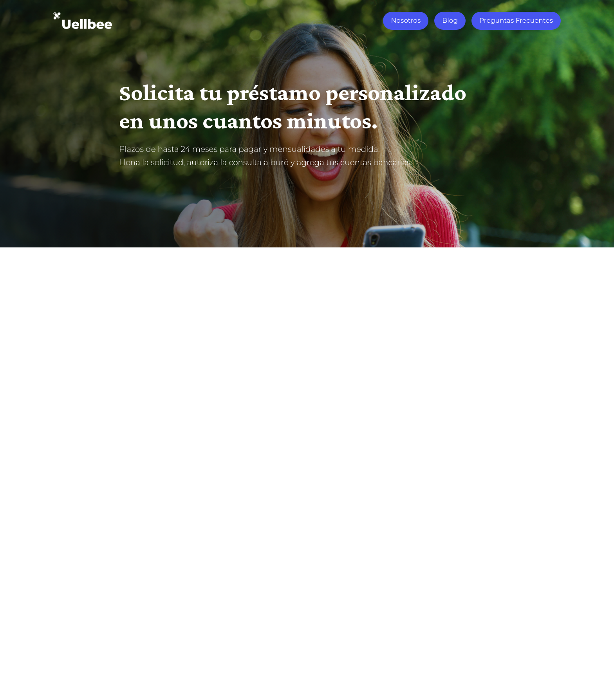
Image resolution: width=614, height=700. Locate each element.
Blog (450, 20)
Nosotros (406, 20)
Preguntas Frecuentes (516, 20)
